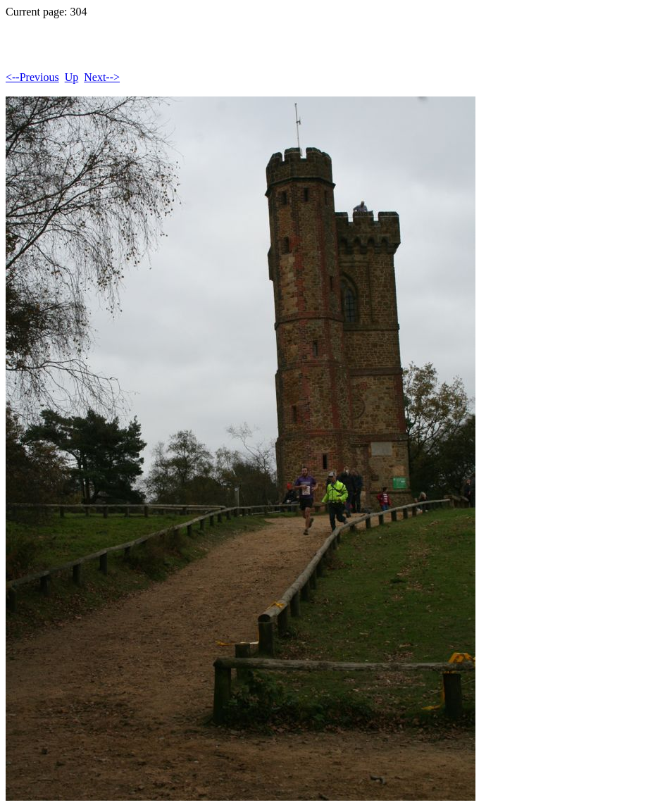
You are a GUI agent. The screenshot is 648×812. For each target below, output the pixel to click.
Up (72, 77)
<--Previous (32, 77)
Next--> (102, 77)
